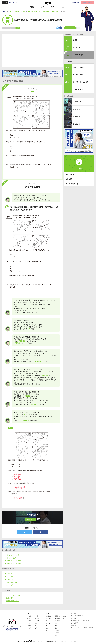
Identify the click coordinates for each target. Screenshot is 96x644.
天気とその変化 (68, 61)
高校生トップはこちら (14, 3)
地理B (56, 635)
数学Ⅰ (48, 621)
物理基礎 (57, 616)
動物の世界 (10, 598)
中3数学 (29, 628)
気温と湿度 (10, 577)
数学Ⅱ (48, 623)
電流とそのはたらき (13, 601)
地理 (36, 623)
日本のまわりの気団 (13, 555)
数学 (43, 7)
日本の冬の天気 (11, 558)
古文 (64, 616)
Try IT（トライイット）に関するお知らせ (82, 628)
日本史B (57, 630)
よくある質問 (75, 623)
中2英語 (29, 618)
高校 (48, 614)
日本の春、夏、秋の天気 (14, 561)
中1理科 (37, 616)
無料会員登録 (87, 3)
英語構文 (49, 618)
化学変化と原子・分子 (13, 595)
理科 (53, 7)
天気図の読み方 (78, 55)
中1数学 (29, 623)
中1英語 (29, 616)
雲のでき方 (10, 585)
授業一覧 (74, 625)
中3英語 (29, 621)
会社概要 (74, 618)
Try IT (48, 3)
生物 (56, 628)
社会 (63, 7)
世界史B (57, 633)
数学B (48, 630)
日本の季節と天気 (12, 582)
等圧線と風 (77, 47)
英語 (32, 7)
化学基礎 (57, 618)
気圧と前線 (10, 579)
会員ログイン (76, 2)
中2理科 (37, 618)
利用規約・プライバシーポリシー (80, 621)
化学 (56, 626)
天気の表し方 (11, 574)
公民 (36, 628)
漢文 (64, 618)
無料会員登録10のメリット (78, 616)
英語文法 (49, 616)
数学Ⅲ (48, 626)
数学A (48, 628)
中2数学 (29, 626)
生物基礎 (57, 621)
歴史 (36, 626)
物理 (56, 623)
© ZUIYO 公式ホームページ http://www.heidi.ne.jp (36, 641)
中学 (28, 614)
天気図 (75, 40)
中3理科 (37, 621)
